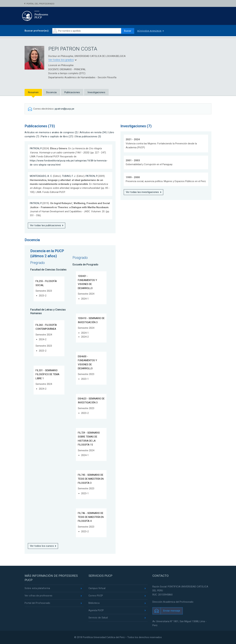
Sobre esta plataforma (37, 588)
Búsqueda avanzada (150, 31)
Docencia (51, 92)
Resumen (33, 92)
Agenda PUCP (96, 611)
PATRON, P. (36, 148)
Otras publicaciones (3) (88, 136)
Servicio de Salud (98, 618)
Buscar (127, 31)
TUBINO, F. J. (69, 176)
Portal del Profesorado (41, 4)
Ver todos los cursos (42, 546)
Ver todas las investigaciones (143, 192)
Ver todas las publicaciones (46, 225)
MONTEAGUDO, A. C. (41, 176)
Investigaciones (96, 92)
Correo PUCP (96, 596)
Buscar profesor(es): (37, 31)
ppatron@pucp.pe (65, 109)
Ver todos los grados (61, 60)
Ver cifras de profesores (39, 596)
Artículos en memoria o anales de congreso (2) (51, 132)
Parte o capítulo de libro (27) (57, 136)
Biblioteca (94, 603)
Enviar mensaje (172, 611)
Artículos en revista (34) (93, 132)
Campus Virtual (97, 588)
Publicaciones (72, 92)
